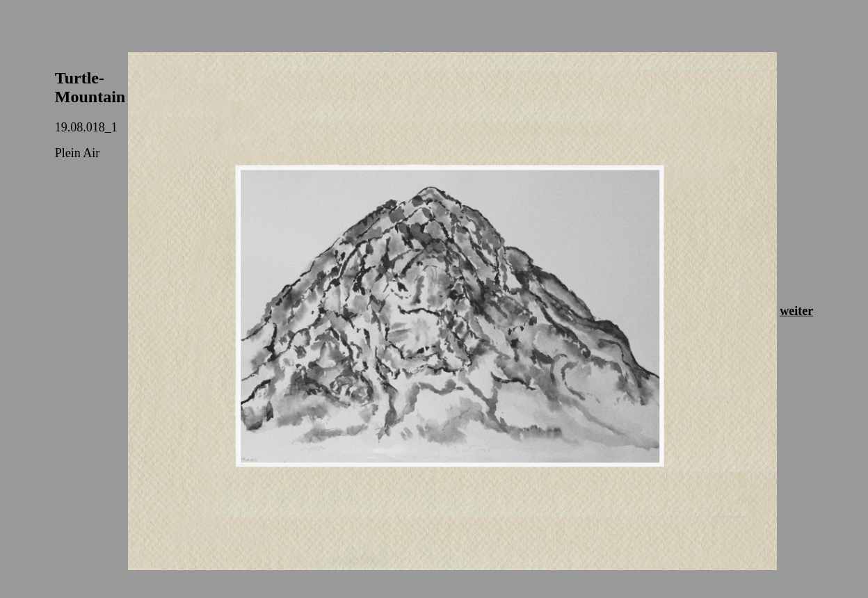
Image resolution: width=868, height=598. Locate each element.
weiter (796, 311)
